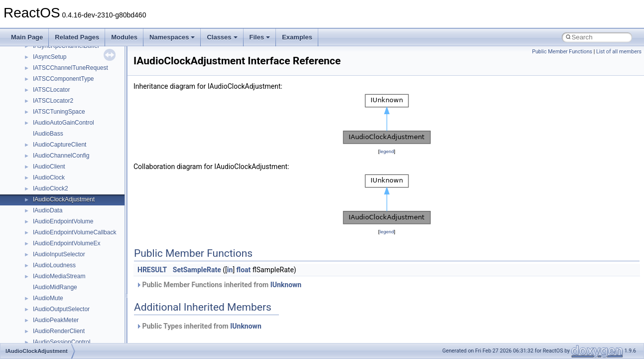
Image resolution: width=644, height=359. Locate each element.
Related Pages (77, 37)
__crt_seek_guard (57, 151)
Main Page (27, 37)
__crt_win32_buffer (58, 239)
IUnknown (286, 285)
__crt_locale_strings (60, 96)
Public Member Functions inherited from (219, 285)
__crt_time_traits (55, 228)
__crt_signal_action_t (61, 162)
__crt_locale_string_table (66, 85)
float (244, 270)
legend (387, 151)
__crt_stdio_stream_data (66, 184)
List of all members (619, 52)
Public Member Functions (562, 52)
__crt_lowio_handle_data (66, 107)
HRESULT (152, 270)
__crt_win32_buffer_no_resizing (75, 283)
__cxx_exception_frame (64, 316)
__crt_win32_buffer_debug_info (75, 250)
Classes (222, 37)
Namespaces (172, 37)
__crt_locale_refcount (62, 74)
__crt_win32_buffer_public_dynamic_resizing (92, 294)
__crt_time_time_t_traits (65, 195)
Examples (297, 37)
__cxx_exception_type (63, 327)
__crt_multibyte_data (61, 118)
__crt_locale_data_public (66, 52)
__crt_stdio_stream (58, 173)
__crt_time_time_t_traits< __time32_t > (85, 206)
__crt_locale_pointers (61, 63)
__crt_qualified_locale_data (69, 129)
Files (260, 37)
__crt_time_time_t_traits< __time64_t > (85, 217)
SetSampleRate (197, 270)
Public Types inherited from (199, 326)
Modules (124, 37)
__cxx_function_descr (62, 338)
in (230, 270)
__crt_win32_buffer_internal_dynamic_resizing (94, 272)
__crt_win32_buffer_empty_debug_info (84, 261)
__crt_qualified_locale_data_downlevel (84, 140)
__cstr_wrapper (54, 305)
